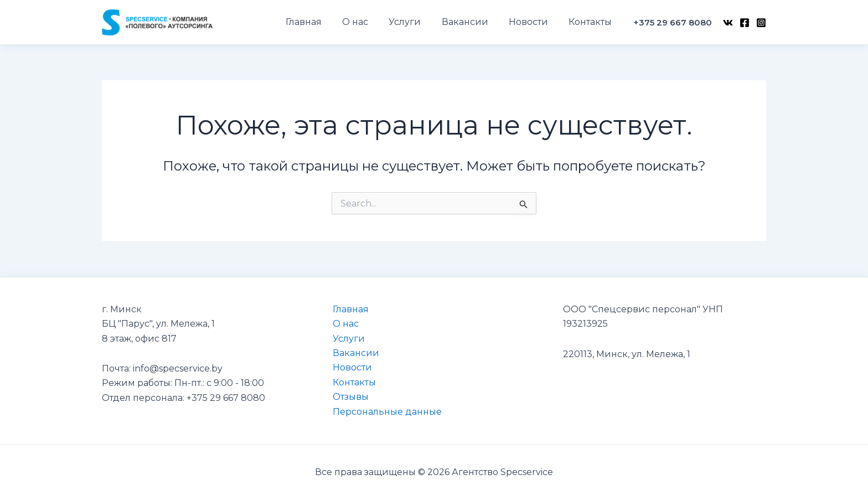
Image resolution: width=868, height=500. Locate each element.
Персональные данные (387, 412)
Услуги (349, 339)
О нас (346, 324)
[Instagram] (761, 23)
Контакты (354, 382)
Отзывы (351, 397)
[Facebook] (745, 23)
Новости (352, 367)
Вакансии (356, 353)
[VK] (728, 23)
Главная (351, 309)
